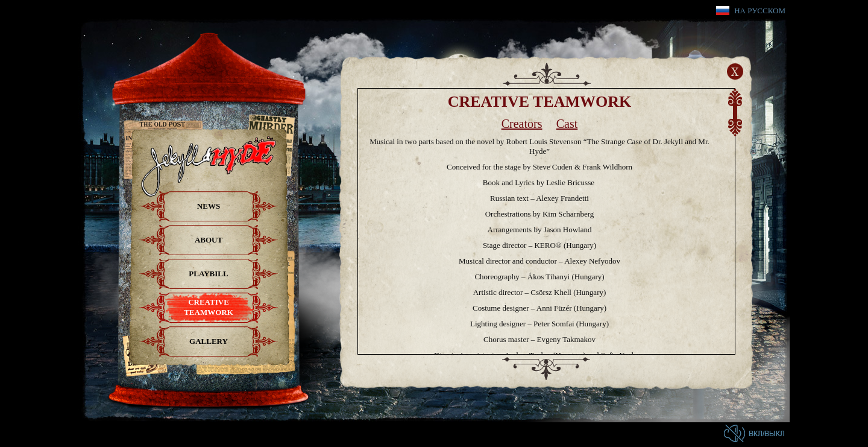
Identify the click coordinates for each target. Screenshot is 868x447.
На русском (760, 11)
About (209, 240)
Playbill (208, 274)
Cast (567, 124)
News (209, 206)
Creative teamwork (209, 307)
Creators (522, 124)
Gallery (209, 341)
